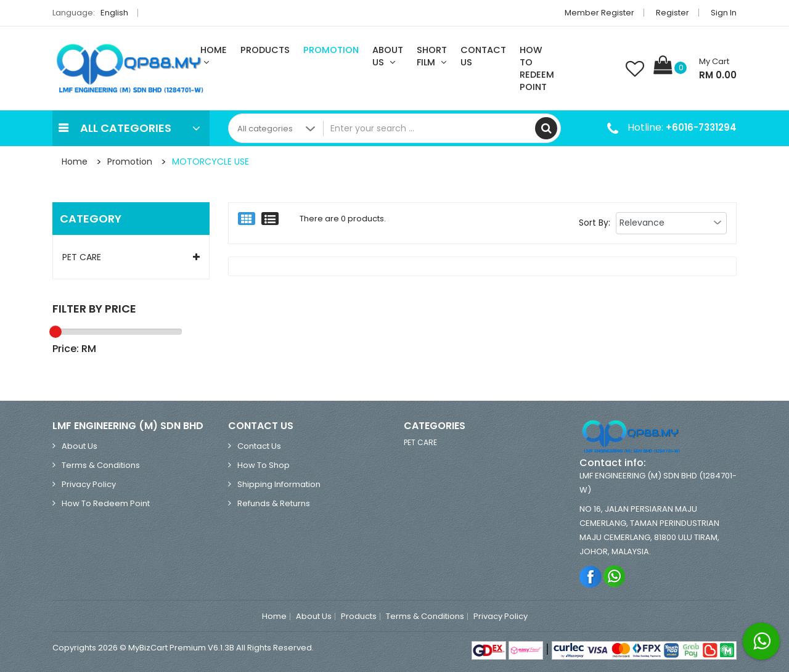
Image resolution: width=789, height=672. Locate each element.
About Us (388, 56)
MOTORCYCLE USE (211, 162)
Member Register (599, 13)
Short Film (432, 56)
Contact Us (483, 56)
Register (672, 13)
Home (214, 55)
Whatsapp (615, 576)
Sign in (724, 13)
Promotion (331, 50)
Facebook (591, 576)
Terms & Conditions (101, 465)
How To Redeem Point (537, 68)
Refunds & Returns (274, 503)
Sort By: (595, 223)
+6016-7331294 (701, 127)
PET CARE (82, 257)
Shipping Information (279, 484)
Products (265, 50)
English (118, 13)
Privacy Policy (89, 484)
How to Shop (264, 465)
